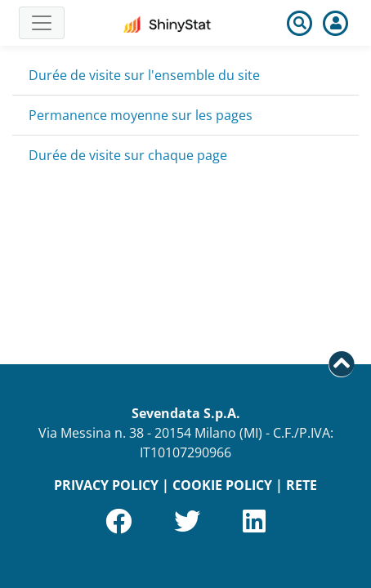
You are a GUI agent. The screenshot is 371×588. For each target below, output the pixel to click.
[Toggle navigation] (42, 23)
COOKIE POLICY (222, 485)
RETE (302, 485)
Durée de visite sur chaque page (128, 155)
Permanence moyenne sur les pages (141, 115)
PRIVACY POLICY (106, 485)
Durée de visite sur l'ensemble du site (144, 75)
